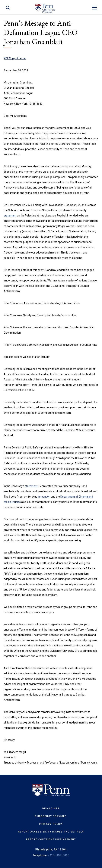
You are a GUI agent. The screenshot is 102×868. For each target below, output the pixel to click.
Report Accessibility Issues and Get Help (51, 832)
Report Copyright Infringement (51, 839)
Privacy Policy (51, 824)
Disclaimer (51, 808)
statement (10, 216)
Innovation (44, 497)
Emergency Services (51, 816)
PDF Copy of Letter (15, 58)
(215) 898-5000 (59, 855)
